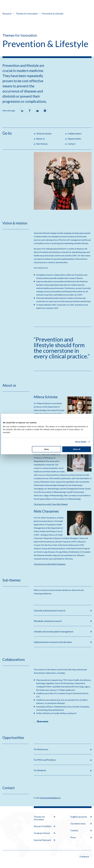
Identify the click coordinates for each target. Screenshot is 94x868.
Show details (81, 442)
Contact (81, 830)
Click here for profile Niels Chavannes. (50, 564)
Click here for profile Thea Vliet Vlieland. (51, 504)
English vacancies (81, 817)
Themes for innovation (44, 818)
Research (7, 14)
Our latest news (81, 824)
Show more (43, 721)
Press (81, 837)
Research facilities (44, 826)
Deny (47, 449)
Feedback (84, 857)
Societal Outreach (44, 840)
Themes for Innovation (27, 14)
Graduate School (44, 833)
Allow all (77, 449)
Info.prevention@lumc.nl (50, 798)
